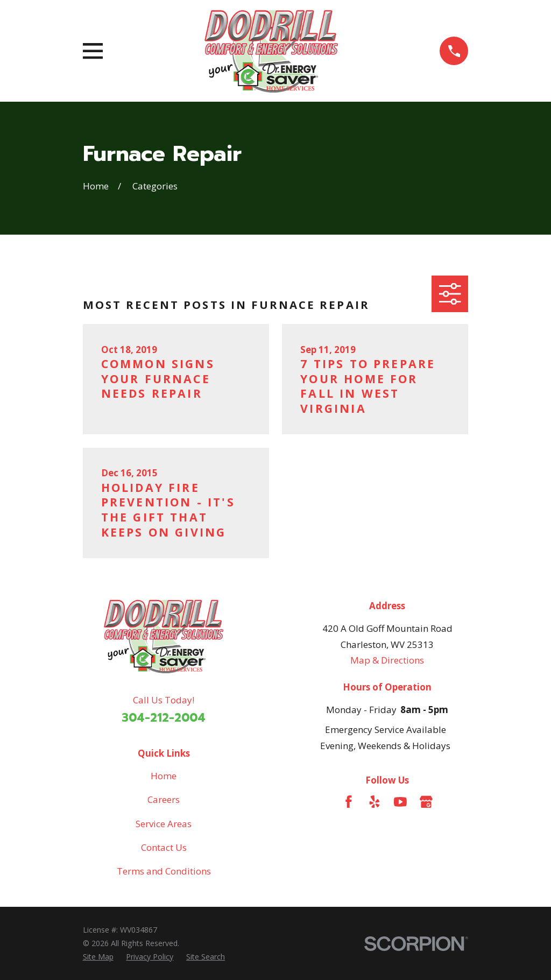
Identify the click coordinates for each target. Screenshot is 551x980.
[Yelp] (375, 802)
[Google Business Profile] (426, 802)
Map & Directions (387, 660)
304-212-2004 (164, 718)
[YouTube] (400, 802)
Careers (164, 799)
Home (164, 776)
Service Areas (164, 824)
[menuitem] (98, 957)
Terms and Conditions (164, 871)
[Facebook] (349, 802)
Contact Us (164, 847)
